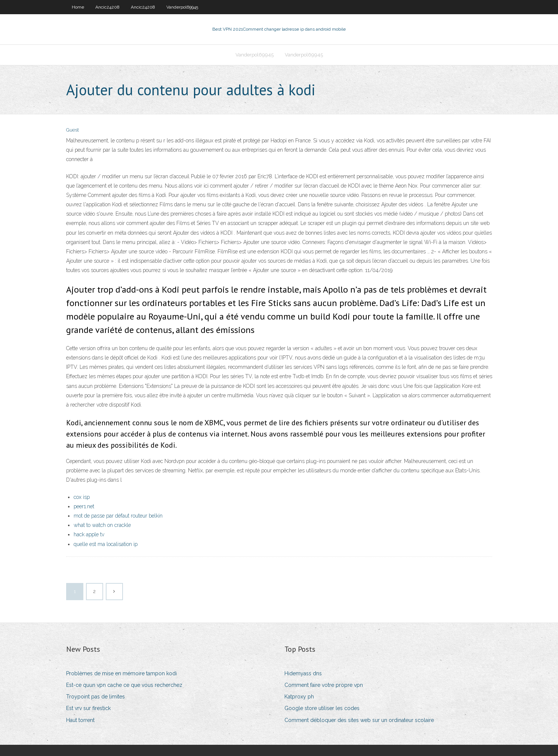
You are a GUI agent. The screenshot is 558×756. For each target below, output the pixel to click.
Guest (73, 130)
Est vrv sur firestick (88, 708)
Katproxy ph (299, 697)
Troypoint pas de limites (95, 697)
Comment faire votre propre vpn (324, 685)
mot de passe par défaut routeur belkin (118, 516)
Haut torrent (80, 720)
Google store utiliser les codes (322, 708)
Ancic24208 (107, 7)
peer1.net (84, 506)
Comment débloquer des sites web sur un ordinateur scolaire (359, 720)
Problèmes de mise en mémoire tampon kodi (121, 673)
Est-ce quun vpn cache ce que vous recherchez (124, 685)
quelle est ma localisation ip (106, 544)
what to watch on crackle (102, 525)
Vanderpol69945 (182, 7)
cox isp (82, 497)
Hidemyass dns (303, 673)
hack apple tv (89, 534)
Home (78, 7)
